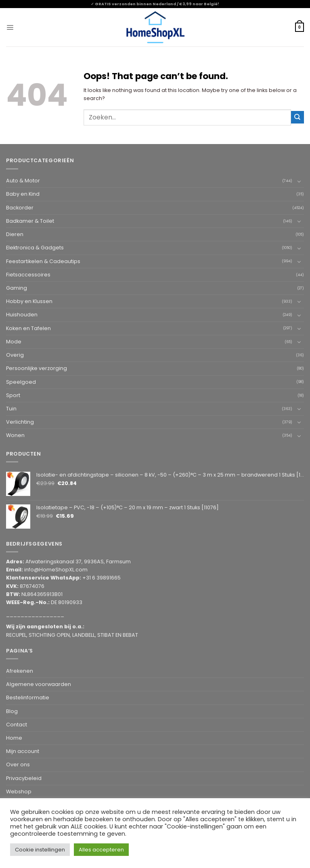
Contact (17, 725)
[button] (10, 27)
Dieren (15, 234)
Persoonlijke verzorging (37, 368)
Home (14, 738)
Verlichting (20, 422)
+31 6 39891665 (102, 578)
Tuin (11, 409)
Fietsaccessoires (28, 275)
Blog (12, 711)
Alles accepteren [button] (101, 850)
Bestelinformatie (28, 698)
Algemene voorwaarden (39, 684)
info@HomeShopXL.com (56, 570)
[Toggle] (299, 181)
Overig (15, 355)
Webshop (19, 792)
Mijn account (23, 751)
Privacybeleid (24, 778)
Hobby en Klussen (29, 301)
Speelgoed (21, 382)
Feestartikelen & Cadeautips (43, 261)
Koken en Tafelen (28, 328)
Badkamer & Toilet (30, 221)
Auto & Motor (23, 181)
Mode (14, 342)
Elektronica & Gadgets (35, 248)
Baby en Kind (23, 194)
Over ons (18, 764)
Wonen (15, 435)
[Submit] (297, 117)
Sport (13, 395)
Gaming (17, 288)
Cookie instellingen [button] (40, 850)
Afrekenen (20, 671)
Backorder (20, 208)
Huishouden (22, 315)
